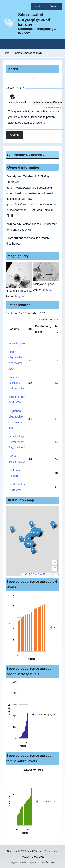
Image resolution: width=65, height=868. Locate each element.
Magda (19, 296)
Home (6, 53)
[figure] (32, 628)
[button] (28, 545)
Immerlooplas (17, 343)
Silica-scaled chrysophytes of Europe (34, 19)
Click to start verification (48, 103)
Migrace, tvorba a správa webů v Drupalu (32, 862)
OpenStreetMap (40, 574)
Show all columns (49, 319)
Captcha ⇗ (53, 107)
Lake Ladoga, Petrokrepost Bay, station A (17, 442)
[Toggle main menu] (32, 44)
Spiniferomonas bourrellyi (26, 155)
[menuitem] (39, 6)
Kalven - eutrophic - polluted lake (16, 383)
